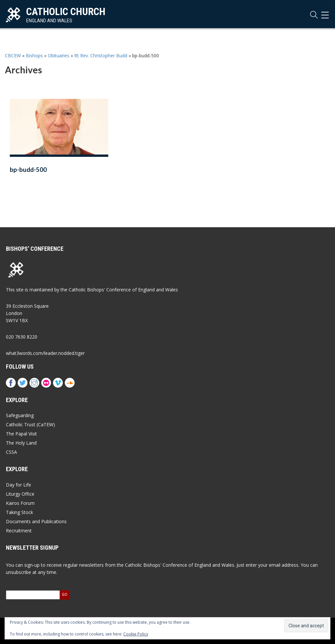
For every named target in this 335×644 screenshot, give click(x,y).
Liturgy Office (20, 494)
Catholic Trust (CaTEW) (30, 424)
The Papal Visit (21, 434)
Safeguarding (20, 415)
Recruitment (19, 531)
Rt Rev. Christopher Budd (101, 55)
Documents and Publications (36, 521)
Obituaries (59, 55)
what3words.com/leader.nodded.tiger (45, 353)
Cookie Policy (136, 634)
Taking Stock (19, 512)
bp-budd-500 (28, 170)
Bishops (34, 55)
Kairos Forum (20, 503)
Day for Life (18, 485)
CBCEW (13, 55)
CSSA (11, 452)
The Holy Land (21, 443)
